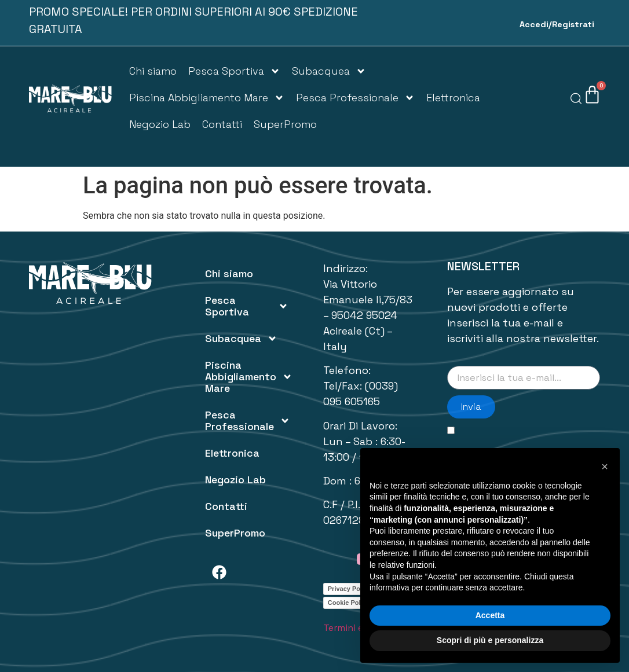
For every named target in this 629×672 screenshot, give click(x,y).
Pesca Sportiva (234, 71)
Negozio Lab (160, 124)
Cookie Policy (349, 603)
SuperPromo (285, 124)
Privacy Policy (350, 589)
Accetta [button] (490, 615)
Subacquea (329, 71)
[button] (605, 467)
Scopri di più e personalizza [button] (490, 640)
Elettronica (453, 98)
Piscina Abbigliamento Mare (207, 98)
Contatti (222, 124)
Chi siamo (153, 71)
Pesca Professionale (355, 98)
